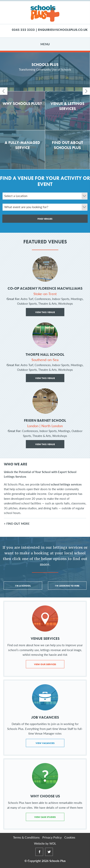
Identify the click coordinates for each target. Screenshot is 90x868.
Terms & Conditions (26, 837)
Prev (4, 91)
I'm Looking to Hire (67, 586)
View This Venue (45, 312)
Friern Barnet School (45, 421)
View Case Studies (45, 817)
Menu (45, 44)
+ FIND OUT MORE (17, 523)
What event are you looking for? (46, 207)
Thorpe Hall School (45, 355)
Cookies (70, 837)
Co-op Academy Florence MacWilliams (45, 289)
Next (86, 91)
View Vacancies (45, 743)
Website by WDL (45, 843)
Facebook (39, 855)
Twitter (49, 855)
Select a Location (46, 196)
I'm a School (23, 586)
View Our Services (45, 664)
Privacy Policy (52, 837)
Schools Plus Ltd (45, 14)
